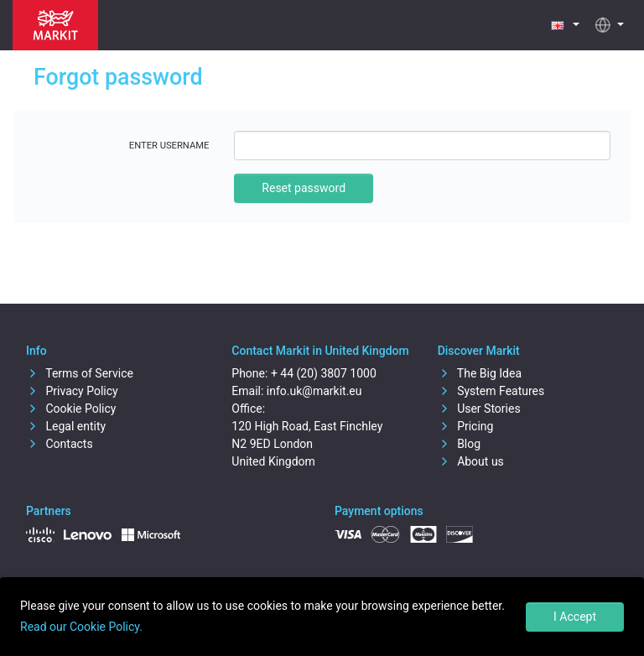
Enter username (169, 146)
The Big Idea (480, 373)
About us (471, 461)
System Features (491, 391)
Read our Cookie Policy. (81, 627)
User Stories (479, 409)
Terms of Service (80, 373)
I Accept (575, 617)
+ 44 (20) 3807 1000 (324, 373)
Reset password (304, 188)
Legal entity (66, 426)
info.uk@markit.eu (314, 391)
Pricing (466, 426)
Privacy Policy (72, 391)
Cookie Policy (71, 409)
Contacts (60, 444)
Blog (459, 444)
